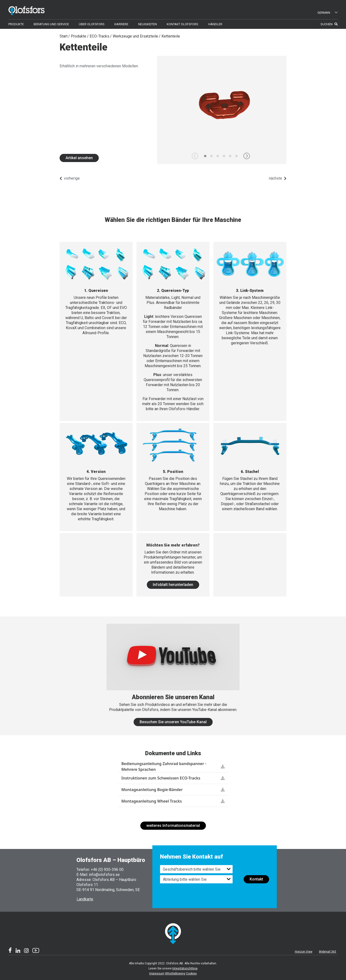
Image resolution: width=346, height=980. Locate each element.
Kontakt (256, 879)
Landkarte (85, 899)
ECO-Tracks (99, 36)
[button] (247, 156)
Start (64, 36)
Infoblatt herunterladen (173, 585)
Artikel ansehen (79, 158)
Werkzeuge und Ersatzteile (135, 36)
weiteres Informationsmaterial (173, 826)
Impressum (157, 974)
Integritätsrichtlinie (185, 968)
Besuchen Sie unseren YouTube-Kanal (173, 722)
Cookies (191, 974)
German (328, 13)
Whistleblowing (175, 974)
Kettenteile (171, 36)
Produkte (79, 36)
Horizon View (304, 952)
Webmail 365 (327, 952)
